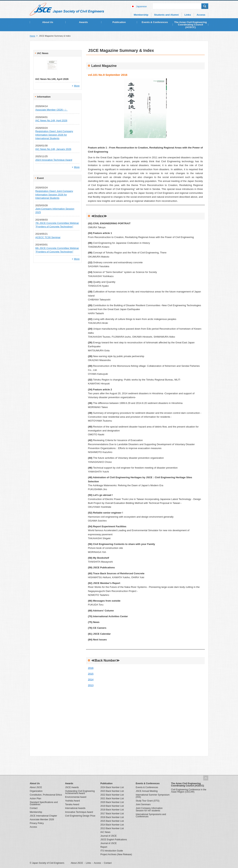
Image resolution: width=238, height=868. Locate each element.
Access (201, 15)
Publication (119, 22)
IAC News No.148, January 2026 (53, 149)
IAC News (105, 832)
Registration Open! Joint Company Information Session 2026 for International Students (54, 135)
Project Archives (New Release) (116, 854)
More (77, 86)
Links (188, 15)
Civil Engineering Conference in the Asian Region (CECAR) (189, 791)
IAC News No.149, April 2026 (51, 120)
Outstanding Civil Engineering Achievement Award (80, 792)
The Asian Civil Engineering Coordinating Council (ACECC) (190, 25)
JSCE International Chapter (43, 816)
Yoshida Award (72, 801)
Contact (34, 808)
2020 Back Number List (112, 802)
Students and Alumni (166, 15)
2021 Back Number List (112, 799)
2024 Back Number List (112, 787)
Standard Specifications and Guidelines (44, 803)
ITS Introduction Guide (112, 851)
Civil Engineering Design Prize (80, 816)
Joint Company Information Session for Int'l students (149, 809)
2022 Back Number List (112, 795)
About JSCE (36, 787)
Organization (36, 791)
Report (104, 847)
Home (32, 36)
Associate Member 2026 (42, 820)
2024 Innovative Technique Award (54, 160)
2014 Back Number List (112, 825)
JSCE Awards (72, 787)
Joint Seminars (143, 804)
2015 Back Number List (112, 821)
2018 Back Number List (112, 810)
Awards (83, 22)
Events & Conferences (155, 22)
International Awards (75, 808)
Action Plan (35, 799)
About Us (48, 22)
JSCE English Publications (114, 840)
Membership (141, 15)
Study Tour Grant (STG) (148, 801)
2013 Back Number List (112, 828)
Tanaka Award (72, 804)
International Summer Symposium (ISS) (153, 796)
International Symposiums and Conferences (151, 815)
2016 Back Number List (112, 817)
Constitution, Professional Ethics (46, 795)
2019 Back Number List (112, 806)
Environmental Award (76, 797)
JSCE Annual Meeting (147, 791)
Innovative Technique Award (79, 812)
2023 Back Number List (112, 791)
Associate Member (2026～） (51, 110)
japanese (141, 6)
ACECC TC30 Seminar (48, 237)
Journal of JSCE (108, 836)
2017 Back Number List (112, 814)
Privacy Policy (37, 823)
